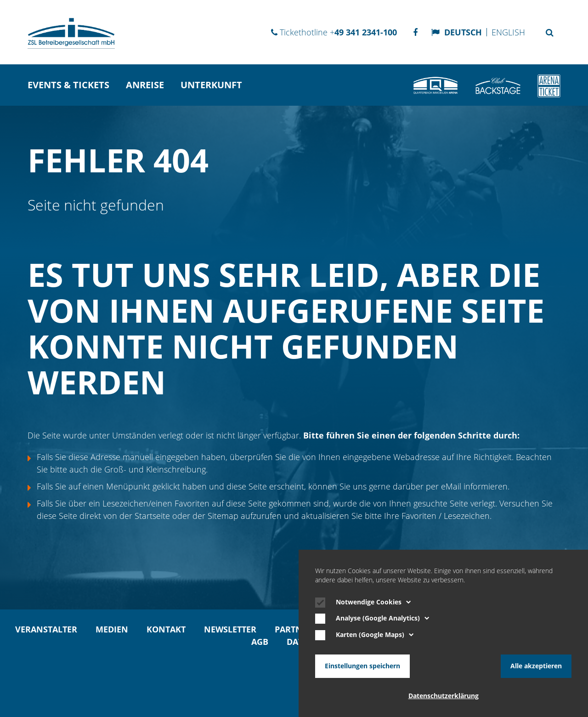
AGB (260, 642)
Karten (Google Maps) (375, 635)
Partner (294, 629)
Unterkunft (211, 85)
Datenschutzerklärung (444, 696)
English (508, 32)
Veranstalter (46, 629)
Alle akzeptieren (536, 666)
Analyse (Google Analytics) (383, 618)
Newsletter (230, 629)
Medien (112, 629)
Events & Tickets (68, 85)
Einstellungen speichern (362, 666)
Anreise (145, 85)
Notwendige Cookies (373, 602)
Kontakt (166, 629)
